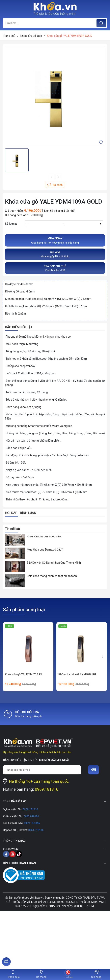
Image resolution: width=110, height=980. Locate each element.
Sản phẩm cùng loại (24, 610)
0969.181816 (47, 789)
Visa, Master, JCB (55, 268)
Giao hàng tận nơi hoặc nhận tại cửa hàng (55, 240)
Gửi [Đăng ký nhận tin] (94, 770)
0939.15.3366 (31, 823)
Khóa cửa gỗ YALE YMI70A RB (24, 674)
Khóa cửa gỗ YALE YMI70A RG (77, 674)
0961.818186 (36, 830)
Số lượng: (11, 224)
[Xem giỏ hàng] (96, 975)
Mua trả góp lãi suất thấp (55, 254)
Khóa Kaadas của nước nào (44, 536)
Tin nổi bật (13, 529)
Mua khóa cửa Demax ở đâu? (45, 550)
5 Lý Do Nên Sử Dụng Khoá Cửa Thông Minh (54, 563)
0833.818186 (31, 816)
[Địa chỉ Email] (42, 770)
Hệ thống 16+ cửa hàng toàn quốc (39, 781)
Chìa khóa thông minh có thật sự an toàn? (53, 576)
